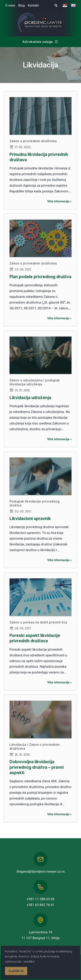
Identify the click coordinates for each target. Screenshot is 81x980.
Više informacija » (59, 201)
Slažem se (16, 971)
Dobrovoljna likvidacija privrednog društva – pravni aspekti (37, 767)
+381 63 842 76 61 (40, 905)
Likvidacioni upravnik (30, 518)
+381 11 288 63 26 (40, 899)
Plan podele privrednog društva (40, 277)
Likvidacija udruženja (30, 398)
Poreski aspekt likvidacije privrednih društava (35, 638)
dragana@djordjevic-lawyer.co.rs (40, 871)
